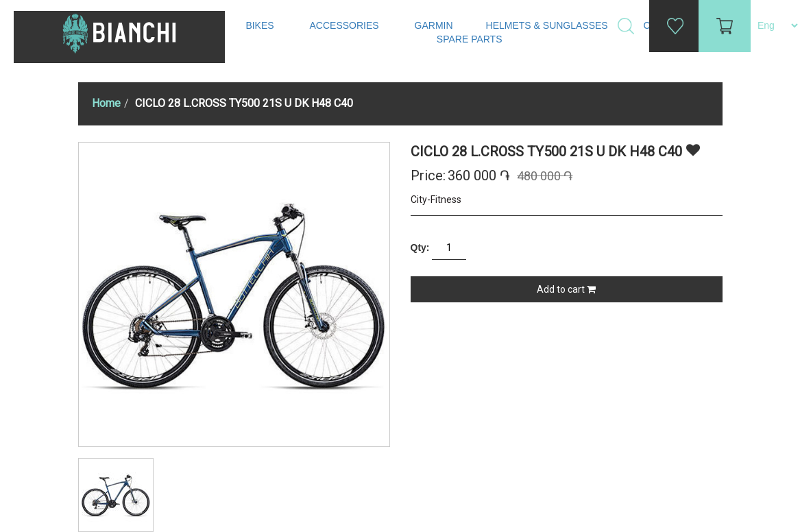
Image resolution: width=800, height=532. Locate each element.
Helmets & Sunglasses (548, 25)
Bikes (261, 25)
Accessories (346, 25)
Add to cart (566, 289)
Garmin (434, 25)
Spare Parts (471, 39)
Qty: (420, 247)
